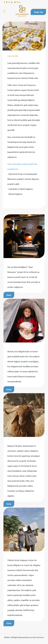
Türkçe (18, 2)
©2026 (7, 637)
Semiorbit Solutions (36, 637)
